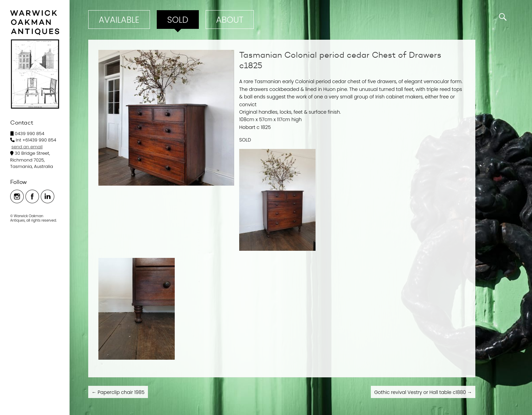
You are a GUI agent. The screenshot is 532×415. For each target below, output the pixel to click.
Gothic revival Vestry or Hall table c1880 (423, 392)
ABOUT (230, 20)
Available (119, 20)
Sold (178, 20)
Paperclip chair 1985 (118, 392)
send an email (27, 147)
